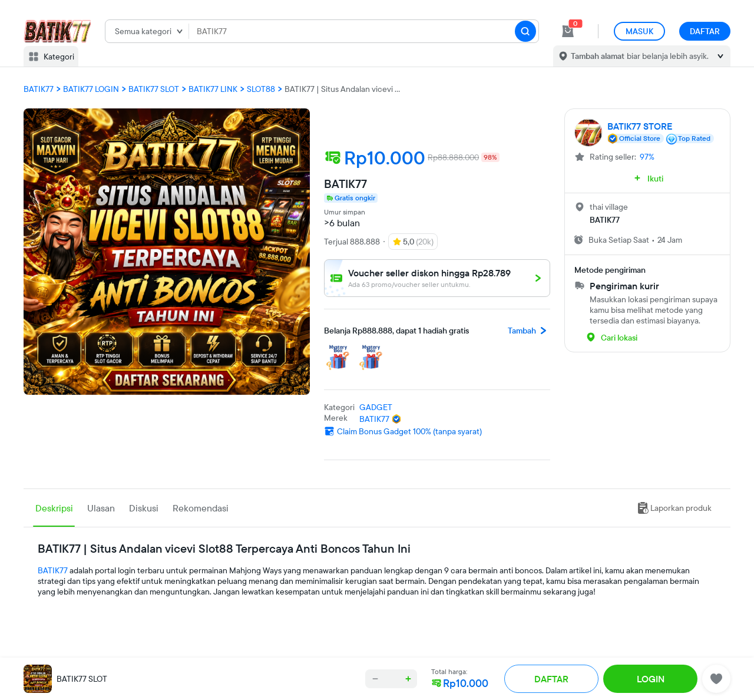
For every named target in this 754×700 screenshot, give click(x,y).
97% (647, 157)
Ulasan (101, 508)
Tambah (529, 331)
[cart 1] (568, 31)
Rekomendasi (201, 508)
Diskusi (144, 508)
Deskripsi (54, 508)
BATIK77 (53, 570)
